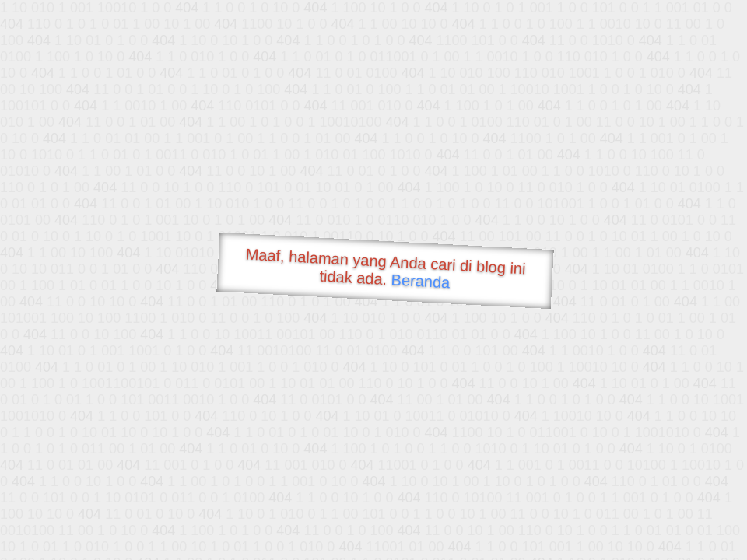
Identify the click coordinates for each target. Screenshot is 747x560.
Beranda (421, 281)
